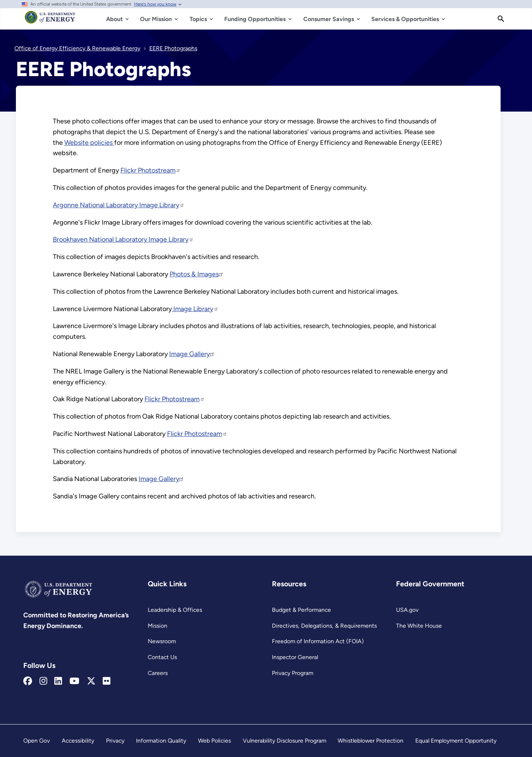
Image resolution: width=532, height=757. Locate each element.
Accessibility (78, 741)
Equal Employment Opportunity (456, 741)
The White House (419, 626)
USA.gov (407, 610)
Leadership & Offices (175, 610)
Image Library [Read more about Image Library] (195, 309)
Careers (158, 673)
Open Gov (37, 741)
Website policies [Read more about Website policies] (89, 143)
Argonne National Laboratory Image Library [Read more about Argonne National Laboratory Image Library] (119, 205)
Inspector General (295, 657)
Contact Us (162, 657)
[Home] (50, 21)
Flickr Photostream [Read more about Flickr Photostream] (151, 170)
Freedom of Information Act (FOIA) (318, 641)
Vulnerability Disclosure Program (284, 741)
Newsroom (162, 641)
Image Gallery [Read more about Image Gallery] (192, 354)
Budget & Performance (301, 610)
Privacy (115, 741)
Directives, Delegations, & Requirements (324, 626)
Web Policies (214, 741)
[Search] (501, 19)
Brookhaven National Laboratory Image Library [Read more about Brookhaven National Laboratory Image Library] (123, 239)
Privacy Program (293, 673)
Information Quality (161, 741)
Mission (158, 626)
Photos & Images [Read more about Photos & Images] (197, 274)
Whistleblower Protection (371, 741)
